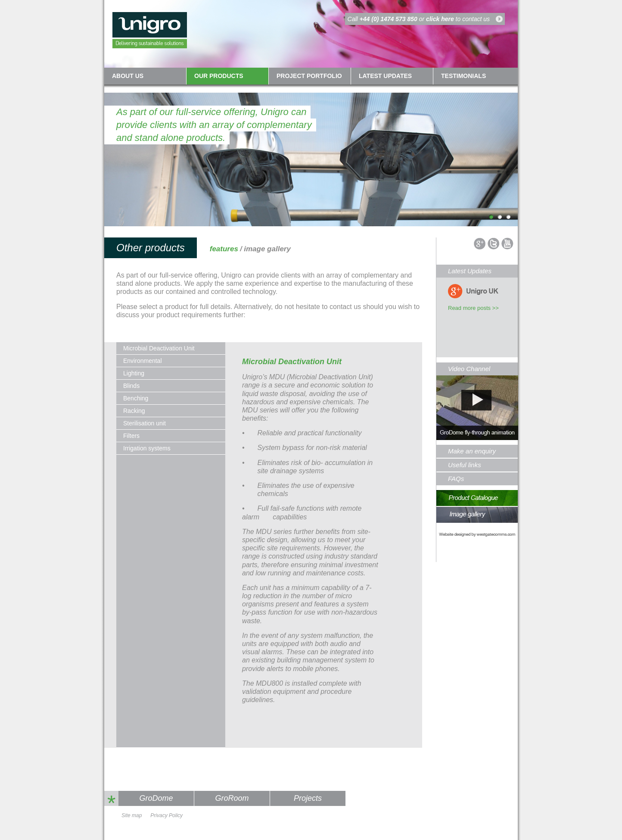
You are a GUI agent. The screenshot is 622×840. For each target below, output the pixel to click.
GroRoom (232, 798)
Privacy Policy (166, 815)
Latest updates (385, 76)
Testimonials (463, 76)
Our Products (219, 76)
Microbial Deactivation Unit (159, 348)
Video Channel (469, 369)
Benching (136, 398)
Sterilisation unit (145, 423)
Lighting (134, 373)
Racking (134, 411)
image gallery (267, 249)
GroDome (156, 798)
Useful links (465, 465)
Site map (132, 815)
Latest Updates (470, 271)
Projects (308, 798)
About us (128, 76)
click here (440, 19)
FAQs (456, 479)
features (224, 249)
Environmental (143, 361)
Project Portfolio (309, 76)
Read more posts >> (473, 308)
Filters (131, 436)
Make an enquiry (472, 451)
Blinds (131, 386)
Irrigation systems (147, 448)
